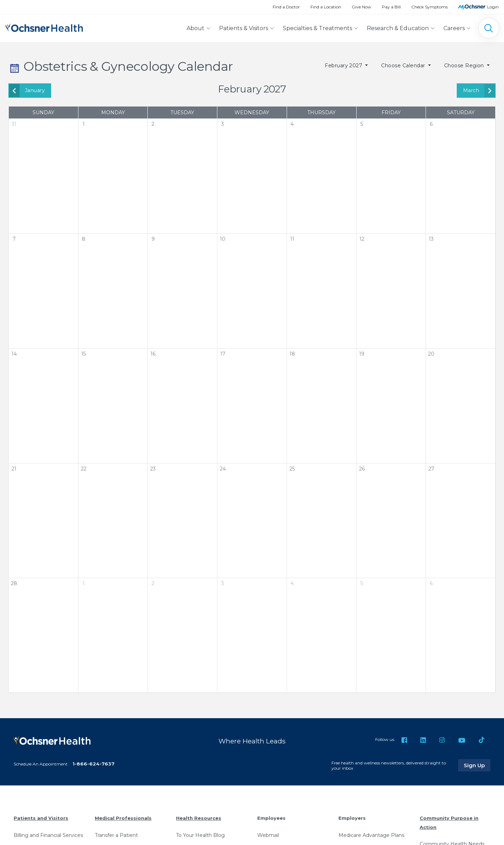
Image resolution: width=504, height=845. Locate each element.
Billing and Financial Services (48, 835)
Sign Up (477, 765)
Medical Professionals (123, 818)
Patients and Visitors (41, 818)
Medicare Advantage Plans (371, 835)
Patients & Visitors (244, 28)
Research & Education (398, 28)
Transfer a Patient (116, 835)
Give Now (362, 7)
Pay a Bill (391, 7)
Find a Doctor (286, 7)
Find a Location (326, 7)
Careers (454, 28)
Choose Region (465, 66)
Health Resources (199, 818)
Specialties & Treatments (317, 28)
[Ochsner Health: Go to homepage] (44, 27)
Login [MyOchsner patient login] (493, 7)
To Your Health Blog (200, 835)
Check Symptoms (429, 7)
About (195, 28)
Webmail (268, 835)
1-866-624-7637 (93, 764)
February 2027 (344, 66)
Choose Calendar (404, 66)
